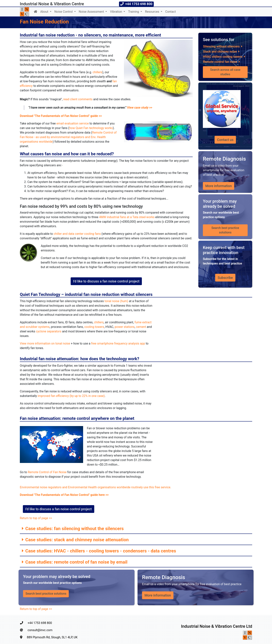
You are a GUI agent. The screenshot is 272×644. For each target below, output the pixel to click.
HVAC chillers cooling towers (223, 57)
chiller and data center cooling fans (77, 234)
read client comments (78, 99)
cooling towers (94, 327)
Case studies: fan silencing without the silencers (74, 529)
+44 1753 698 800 (36, 623)
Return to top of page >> (36, 518)
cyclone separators (49, 331)
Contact (171, 12)
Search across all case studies (226, 72)
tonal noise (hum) (116, 301)
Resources (153, 12)
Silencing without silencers (221, 46)
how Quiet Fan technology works (91, 128)
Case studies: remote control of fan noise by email (76, 562)
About (45, 12)
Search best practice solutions (226, 230)
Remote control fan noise (220, 62)
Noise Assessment (92, 12)
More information (219, 186)
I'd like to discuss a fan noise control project (106, 281)
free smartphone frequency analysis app (118, 343)
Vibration (116, 12)
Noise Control (64, 12)
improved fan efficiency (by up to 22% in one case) (71, 396)
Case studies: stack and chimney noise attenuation (76, 540)
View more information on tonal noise (45, 343)
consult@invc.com (36, 630)
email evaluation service (73, 123)
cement (141, 327)
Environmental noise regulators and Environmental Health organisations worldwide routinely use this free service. (95, 487)
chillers (98, 72)
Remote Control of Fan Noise (47, 472)
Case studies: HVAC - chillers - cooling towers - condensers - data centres (100, 551)
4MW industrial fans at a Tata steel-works (127, 217)
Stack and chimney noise (220, 52)
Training (134, 12)
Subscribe (225, 278)
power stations (125, 327)
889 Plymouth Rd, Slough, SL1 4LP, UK (49, 637)
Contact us (225, 140)
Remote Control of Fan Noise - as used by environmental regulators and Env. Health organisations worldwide (68, 137)
